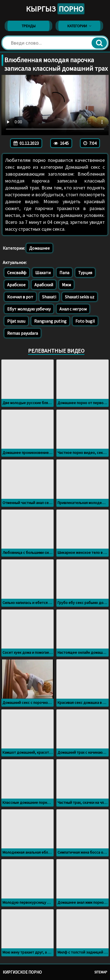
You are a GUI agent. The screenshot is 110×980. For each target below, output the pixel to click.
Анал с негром (73, 309)
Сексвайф (17, 273)
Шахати (43, 273)
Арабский (44, 285)
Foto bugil (85, 321)
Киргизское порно (22, 972)
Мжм (66, 285)
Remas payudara (23, 333)
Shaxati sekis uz (80, 297)
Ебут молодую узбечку (29, 309)
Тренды (29, 26)
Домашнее (39, 248)
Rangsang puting (50, 321)
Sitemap (101, 972)
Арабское (16, 285)
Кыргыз (55, 9)
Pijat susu (16, 321)
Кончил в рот (20, 297)
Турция (85, 273)
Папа (64, 273)
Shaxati (49, 297)
